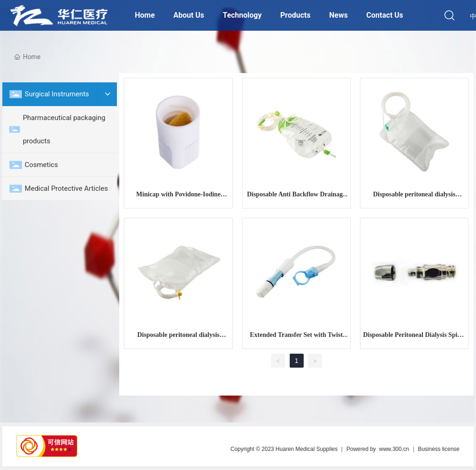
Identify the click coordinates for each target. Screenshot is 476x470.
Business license (439, 449)
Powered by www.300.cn (378, 449)
